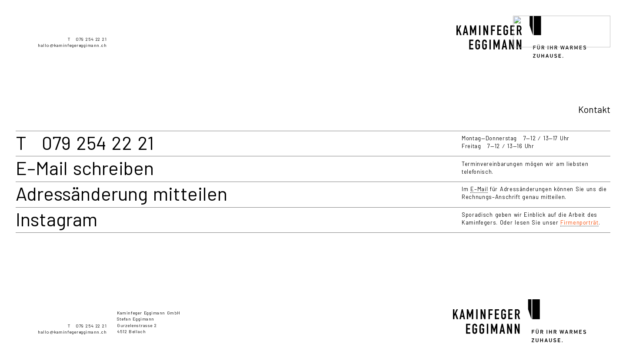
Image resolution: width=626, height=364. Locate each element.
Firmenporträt (579, 222)
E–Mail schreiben (85, 168)
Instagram (57, 219)
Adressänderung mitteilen (122, 193)
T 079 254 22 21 (87, 39)
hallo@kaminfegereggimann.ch (72, 45)
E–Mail (479, 189)
